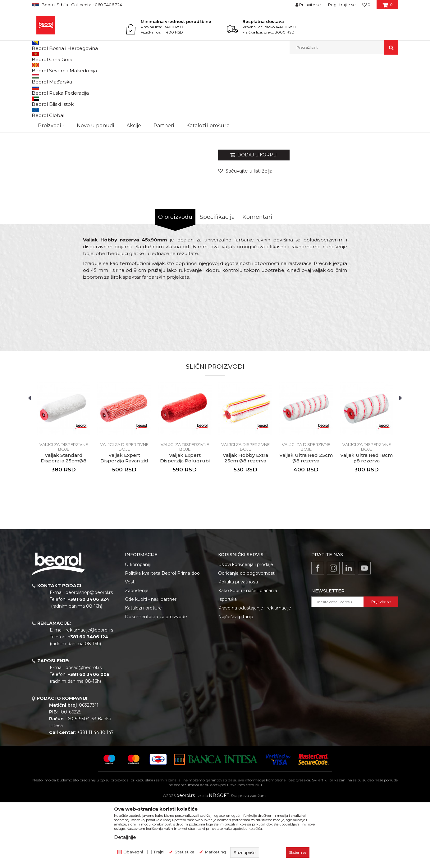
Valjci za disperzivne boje (164, 68)
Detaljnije (125, 837)
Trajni (159, 852)
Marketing (215, 852)
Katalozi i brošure (143, 672)
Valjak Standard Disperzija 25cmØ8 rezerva (64, 525)
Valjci (133, 68)
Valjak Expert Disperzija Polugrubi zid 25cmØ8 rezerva (185, 525)
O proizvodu (175, 281)
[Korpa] (388, 7)
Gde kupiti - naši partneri (151, 663)
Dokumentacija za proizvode (156, 681)
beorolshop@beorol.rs (89, 656)
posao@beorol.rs (84, 731)
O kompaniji (138, 628)
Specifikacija (217, 281)
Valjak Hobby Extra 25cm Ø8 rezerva (245, 522)
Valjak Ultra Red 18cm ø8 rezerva (366, 522)
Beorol (37, 68)
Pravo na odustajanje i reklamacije (255, 672)
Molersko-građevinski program (97, 68)
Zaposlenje (137, 654)
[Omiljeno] (366, 5)
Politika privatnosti (238, 646)
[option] (55, 102)
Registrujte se (342, 5)
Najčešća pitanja (236, 681)
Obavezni (133, 852)
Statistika (185, 852)
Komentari (257, 281)
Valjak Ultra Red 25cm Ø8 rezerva (306, 522)
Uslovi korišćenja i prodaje (246, 628)
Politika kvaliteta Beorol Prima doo (162, 637)
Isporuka (227, 663)
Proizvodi (56, 68)
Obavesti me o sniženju (374, 196)
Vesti (130, 646)
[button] (344, 47)
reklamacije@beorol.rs (89, 694)
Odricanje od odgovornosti (247, 637)
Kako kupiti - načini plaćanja (248, 654)
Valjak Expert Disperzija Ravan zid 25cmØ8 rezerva (124, 525)
